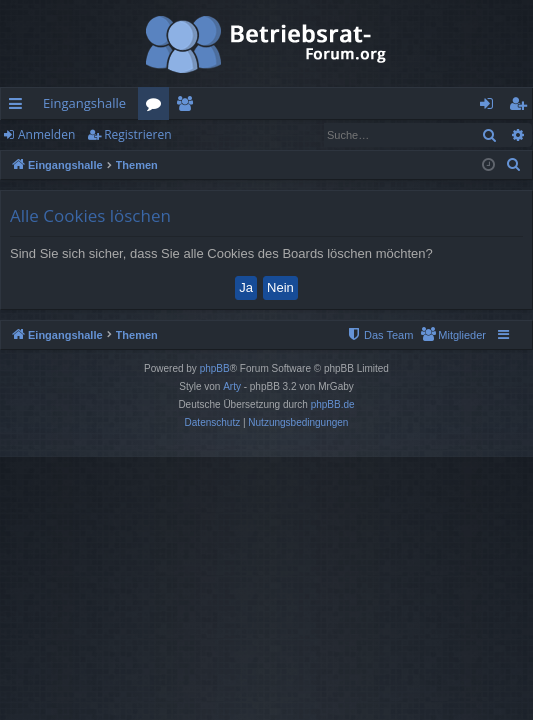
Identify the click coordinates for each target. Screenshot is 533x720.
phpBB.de (333, 404)
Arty (232, 386)
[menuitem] (514, 165)
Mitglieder (188, 107)
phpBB (215, 368)
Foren (157, 107)
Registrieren (137, 134)
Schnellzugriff (19, 107)
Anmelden (46, 134)
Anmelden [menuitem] (492, 107)
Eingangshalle (84, 103)
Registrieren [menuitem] (522, 107)
